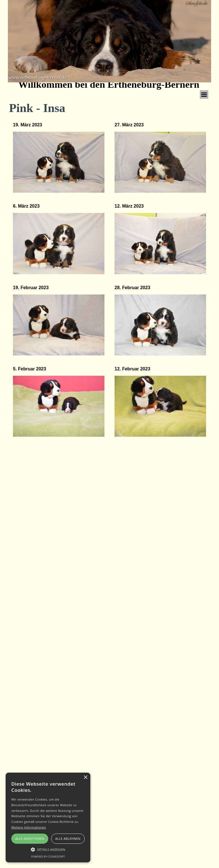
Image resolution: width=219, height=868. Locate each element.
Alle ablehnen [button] (68, 839)
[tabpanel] (59, 158)
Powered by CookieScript (48, 857)
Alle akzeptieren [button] (30, 839)
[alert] (48, 818)
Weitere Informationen (29, 827)
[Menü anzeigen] (204, 95)
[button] (59, 162)
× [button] (85, 778)
